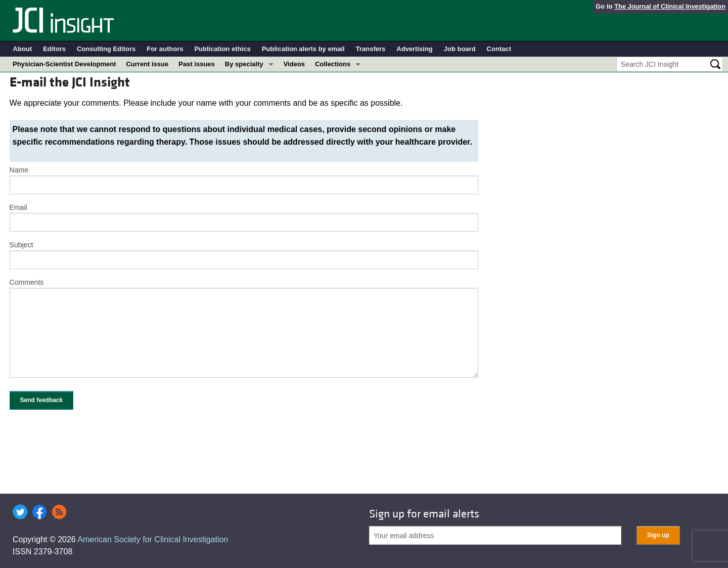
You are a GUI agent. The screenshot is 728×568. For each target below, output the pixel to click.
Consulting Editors (106, 49)
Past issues (197, 64)
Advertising (415, 49)
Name (19, 170)
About (23, 49)
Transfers (371, 49)
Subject (21, 245)
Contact (499, 49)
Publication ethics (222, 49)
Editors (54, 49)
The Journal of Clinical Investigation (670, 6)
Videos (294, 64)
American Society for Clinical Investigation (153, 539)
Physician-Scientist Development (64, 64)
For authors (165, 49)
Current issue (147, 64)
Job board (460, 49)
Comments (27, 282)
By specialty (244, 64)
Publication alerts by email (303, 49)
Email (18, 207)
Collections (333, 64)
